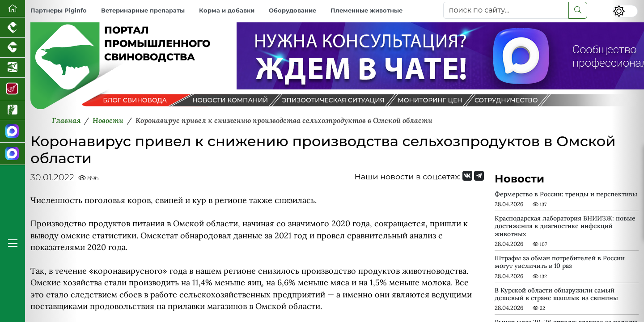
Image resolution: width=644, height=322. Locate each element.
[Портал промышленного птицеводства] (13, 28)
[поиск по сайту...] (506, 10)
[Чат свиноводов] (13, 154)
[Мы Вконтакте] (467, 176)
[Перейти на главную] (13, 9)
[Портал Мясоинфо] (13, 89)
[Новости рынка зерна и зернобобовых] (13, 110)
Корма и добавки (227, 11)
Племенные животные (366, 11)
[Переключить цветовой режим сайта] (625, 11)
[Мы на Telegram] (479, 176)
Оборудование (292, 11)
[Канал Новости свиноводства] (13, 131)
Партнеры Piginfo (59, 11)
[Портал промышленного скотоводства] (13, 48)
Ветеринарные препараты (143, 11)
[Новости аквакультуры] (13, 68)
